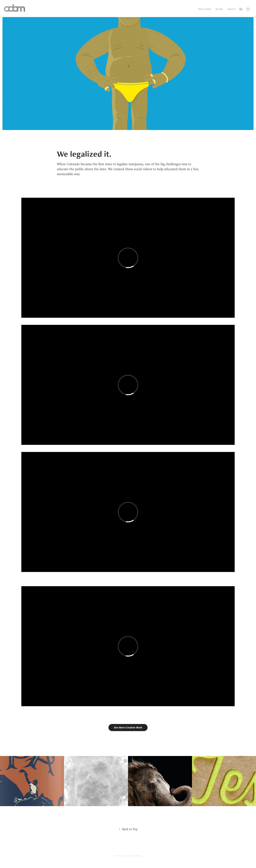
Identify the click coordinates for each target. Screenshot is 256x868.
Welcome (205, 9)
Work (219, 9)
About (231, 9)
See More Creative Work (128, 728)
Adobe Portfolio (134, 856)
